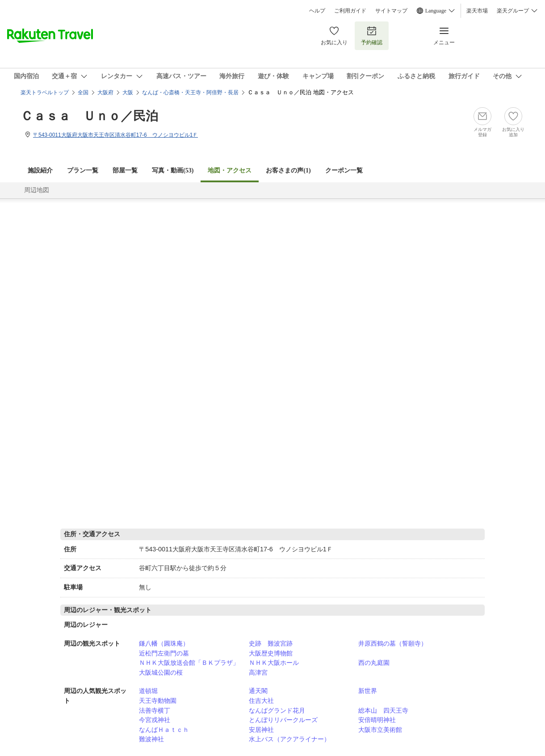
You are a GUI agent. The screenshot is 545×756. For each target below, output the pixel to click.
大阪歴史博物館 (271, 653)
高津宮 (258, 672)
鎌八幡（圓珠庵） (164, 643)
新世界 (368, 691)
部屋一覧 (125, 170)
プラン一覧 (83, 170)
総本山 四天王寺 (383, 710)
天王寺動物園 (158, 701)
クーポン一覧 (344, 170)
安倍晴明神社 (377, 720)
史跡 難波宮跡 (271, 643)
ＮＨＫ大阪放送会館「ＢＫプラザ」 (189, 663)
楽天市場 (477, 11)
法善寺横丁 (155, 710)
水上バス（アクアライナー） (289, 739)
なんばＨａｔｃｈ (164, 730)
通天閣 (258, 691)
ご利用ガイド (350, 11)
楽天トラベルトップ (45, 92)
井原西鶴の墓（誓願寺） (393, 643)
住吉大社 (261, 701)
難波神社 (151, 739)
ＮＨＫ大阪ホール (274, 663)
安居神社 (261, 730)
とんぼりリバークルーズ (283, 720)
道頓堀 (148, 691)
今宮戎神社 (155, 720)
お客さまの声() (288, 170)
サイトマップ (391, 11)
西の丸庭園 (374, 663)
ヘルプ (317, 11)
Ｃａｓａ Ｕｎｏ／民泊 (89, 116)
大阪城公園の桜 (161, 672)
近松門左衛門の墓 (164, 653)
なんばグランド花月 (277, 710)
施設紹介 (40, 170)
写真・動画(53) (173, 170)
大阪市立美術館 (380, 730)
